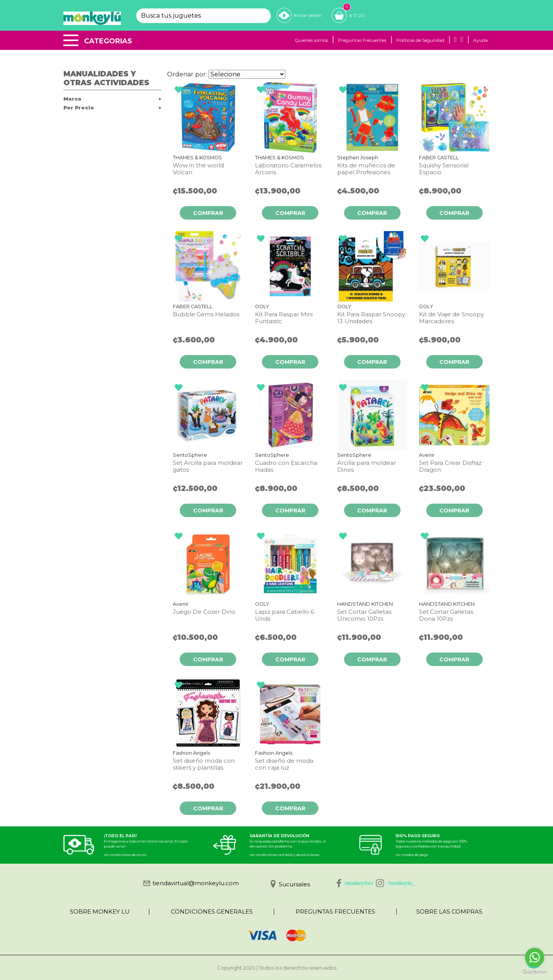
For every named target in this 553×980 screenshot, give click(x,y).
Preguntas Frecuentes (362, 40)
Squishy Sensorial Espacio (444, 169)
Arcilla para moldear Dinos (367, 466)
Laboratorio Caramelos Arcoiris (288, 169)
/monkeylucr (359, 883)
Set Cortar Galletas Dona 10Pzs (446, 615)
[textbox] (197, 16)
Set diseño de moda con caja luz (284, 764)
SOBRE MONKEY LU (100, 911)
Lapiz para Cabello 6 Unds (285, 615)
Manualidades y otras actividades (106, 78)
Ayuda (480, 40)
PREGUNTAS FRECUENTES (335, 911)
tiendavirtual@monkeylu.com (196, 883)
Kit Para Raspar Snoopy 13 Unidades (371, 318)
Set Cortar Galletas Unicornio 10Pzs (364, 615)
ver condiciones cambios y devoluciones (284, 855)
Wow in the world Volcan (198, 169)
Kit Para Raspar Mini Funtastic (284, 318)
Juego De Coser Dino (204, 612)
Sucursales (294, 884)
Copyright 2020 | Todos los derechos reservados (277, 968)
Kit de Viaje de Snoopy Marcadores (451, 318)
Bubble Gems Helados (206, 314)
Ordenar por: (187, 74)
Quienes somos (311, 40)
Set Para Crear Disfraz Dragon (450, 466)
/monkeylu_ (401, 883)
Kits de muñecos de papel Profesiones (366, 169)
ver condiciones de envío (125, 855)
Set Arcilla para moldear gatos (208, 466)
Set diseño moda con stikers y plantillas (204, 764)
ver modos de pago (412, 855)
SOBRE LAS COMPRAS (449, 911)
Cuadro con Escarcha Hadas (286, 466)
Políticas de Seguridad (420, 40)
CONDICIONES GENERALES (212, 911)
